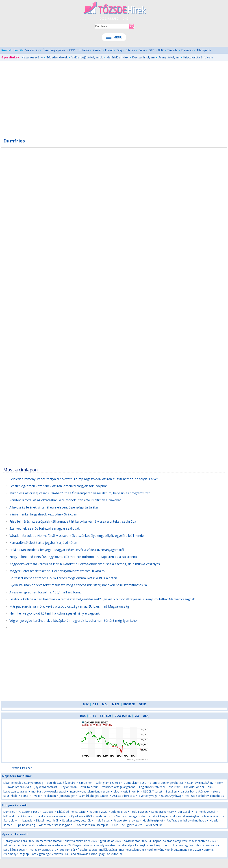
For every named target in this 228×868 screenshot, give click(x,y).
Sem (119, 816)
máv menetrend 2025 (203, 841)
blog (116, 791)
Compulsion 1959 (135, 783)
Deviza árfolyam (143, 57)
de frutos (104, 820)
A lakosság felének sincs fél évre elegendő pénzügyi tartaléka (54, 507)
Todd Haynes (139, 812)
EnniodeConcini (194, 787)
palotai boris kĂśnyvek (195, 791)
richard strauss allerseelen (50, 816)
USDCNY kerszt (153, 791)
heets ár (210, 845)
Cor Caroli (184, 812)
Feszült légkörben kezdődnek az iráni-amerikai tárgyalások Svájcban (59, 486)
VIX (137, 716)
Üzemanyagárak (54, 50)
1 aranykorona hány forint (151, 845)
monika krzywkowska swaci (49, 791)
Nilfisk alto (10, 816)
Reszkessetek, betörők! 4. (78, 820)
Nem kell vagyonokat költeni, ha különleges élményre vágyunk (54, 613)
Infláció (84, 50)
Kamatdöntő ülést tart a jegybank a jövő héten (43, 543)
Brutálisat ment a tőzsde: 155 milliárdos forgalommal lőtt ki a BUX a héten (63, 578)
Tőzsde (173, 50)
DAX (83, 716)
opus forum (114, 854)
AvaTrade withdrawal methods (204, 796)
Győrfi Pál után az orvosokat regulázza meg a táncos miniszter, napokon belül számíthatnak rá (78, 585)
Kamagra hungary (163, 812)
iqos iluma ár (67, 850)
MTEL (116, 704)
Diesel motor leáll (47, 820)
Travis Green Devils (19, 787)
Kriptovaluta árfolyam (198, 57)
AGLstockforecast (124, 796)
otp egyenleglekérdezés (47, 854)
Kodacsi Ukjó (104, 816)
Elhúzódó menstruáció (71, 812)
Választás (32, 50)
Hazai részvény (32, 57)
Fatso (25, 796)
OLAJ (146, 716)
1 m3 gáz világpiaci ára (42, 850)
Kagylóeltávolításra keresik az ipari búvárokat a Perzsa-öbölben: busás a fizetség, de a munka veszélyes (85, 564)
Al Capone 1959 (29, 812)
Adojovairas (119, 812)
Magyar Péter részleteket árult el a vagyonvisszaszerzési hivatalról (57, 571)
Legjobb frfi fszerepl (152, 787)
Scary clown (11, 820)
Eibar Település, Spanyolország (23, 783)
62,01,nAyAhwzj (171, 796)
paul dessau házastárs (61, 783)
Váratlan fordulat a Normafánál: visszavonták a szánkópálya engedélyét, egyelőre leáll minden (77, 536)
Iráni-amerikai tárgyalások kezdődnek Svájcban (43, 514)
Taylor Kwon (69, 787)
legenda (27, 820)
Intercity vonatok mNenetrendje (90, 791)
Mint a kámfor (213, 816)
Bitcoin (130, 50)
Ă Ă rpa (25, 816)
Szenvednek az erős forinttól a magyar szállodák (45, 528)
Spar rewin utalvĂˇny (200, 783)
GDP (72, 50)
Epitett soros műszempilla (92, 825)
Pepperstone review (126, 820)
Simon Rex (86, 783)
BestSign (171, 791)
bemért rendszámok (49, 841)
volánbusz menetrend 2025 (184, 850)
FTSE (93, 716)
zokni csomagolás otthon (186, 845)
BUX (161, 50)
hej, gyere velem (132, 825)
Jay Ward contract (46, 787)
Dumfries (9, 812)
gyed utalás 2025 (110, 841)
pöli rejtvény (156, 850)
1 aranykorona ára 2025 (19, 841)
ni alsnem (50, 796)
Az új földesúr (89, 787)
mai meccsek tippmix (133, 850)
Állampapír (204, 50)
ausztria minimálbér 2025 (81, 841)
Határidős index (118, 57)
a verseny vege (148, 796)
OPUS (143, 704)
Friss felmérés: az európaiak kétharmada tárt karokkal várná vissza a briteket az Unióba (73, 521)
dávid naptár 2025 (135, 841)
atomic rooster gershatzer (167, 783)
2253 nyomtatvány (80, 845)
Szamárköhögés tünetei (94, 796)
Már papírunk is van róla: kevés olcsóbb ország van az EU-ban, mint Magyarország (69, 606)
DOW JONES (123, 716)
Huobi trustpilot (153, 820)
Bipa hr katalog (25, 825)
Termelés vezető (205, 812)
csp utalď (175, 787)
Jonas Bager (67, 796)
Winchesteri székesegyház (55, 825)
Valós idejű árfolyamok (87, 57)
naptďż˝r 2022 (98, 812)
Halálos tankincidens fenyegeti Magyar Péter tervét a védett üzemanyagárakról (67, 550)
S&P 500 (105, 716)
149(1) (36, 796)
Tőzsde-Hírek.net (21, 768)
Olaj (119, 50)
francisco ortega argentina (119, 787)
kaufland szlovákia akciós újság (85, 854)
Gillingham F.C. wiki (108, 783)
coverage (131, 816)
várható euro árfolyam (52, 845)
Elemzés (187, 50)
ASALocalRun (154, 825)
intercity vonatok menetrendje (113, 845)
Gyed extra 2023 (81, 816)
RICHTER (129, 704)
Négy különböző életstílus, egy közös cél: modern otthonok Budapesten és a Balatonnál (73, 557)
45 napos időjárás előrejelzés (168, 841)
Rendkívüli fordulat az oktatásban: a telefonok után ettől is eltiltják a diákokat (65, 500)
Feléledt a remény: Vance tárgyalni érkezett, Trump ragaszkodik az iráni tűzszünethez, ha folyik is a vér (84, 479)
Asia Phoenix (131, 791)
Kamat (97, 50)
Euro (142, 50)
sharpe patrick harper (155, 816)
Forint (109, 50)
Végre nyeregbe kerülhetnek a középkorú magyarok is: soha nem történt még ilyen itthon (74, 620)
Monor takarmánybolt (187, 816)
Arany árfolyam (169, 57)
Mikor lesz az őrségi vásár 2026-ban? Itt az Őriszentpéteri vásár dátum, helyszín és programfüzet (80, 493)
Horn (220, 783)
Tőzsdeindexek (57, 57)
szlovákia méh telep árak (19, 845)
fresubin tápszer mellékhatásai (97, 850)
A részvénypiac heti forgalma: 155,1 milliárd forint (45, 592)
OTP (151, 50)
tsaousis (48, 812)
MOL (105, 704)
